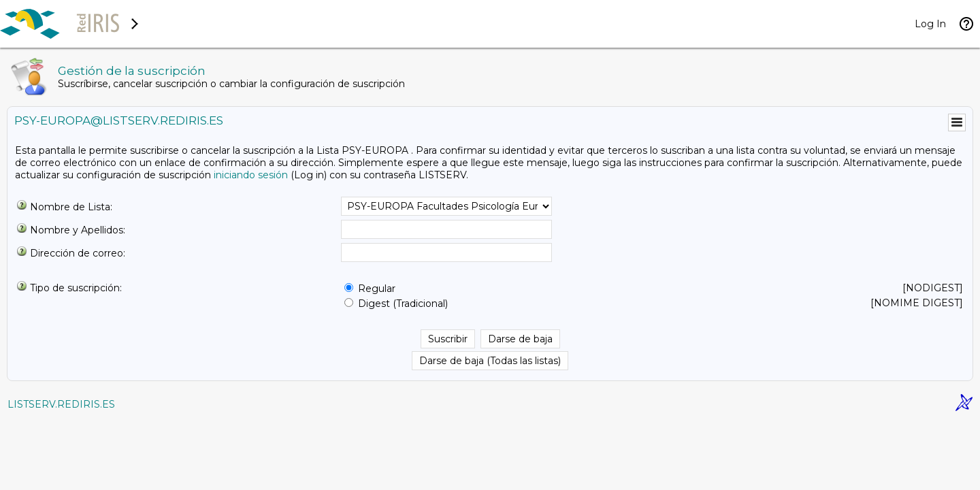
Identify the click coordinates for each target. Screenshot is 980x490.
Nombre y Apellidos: (78, 230)
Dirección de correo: (78, 253)
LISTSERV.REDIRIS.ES (61, 404)
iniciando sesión (251, 175)
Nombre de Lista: (71, 207)
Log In (930, 24)
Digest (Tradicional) (403, 304)
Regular (377, 289)
